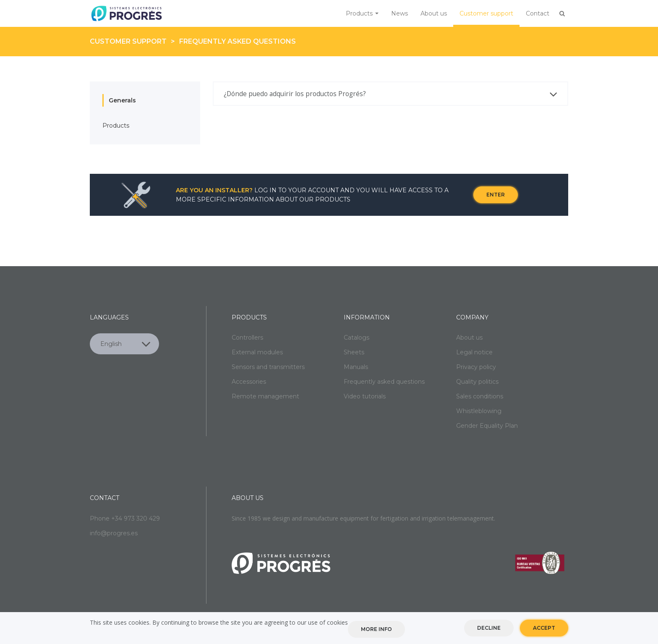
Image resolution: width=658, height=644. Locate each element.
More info (376, 629)
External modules (257, 352)
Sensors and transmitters (268, 367)
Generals (122, 100)
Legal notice (474, 352)
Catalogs (356, 338)
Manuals (356, 367)
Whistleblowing (479, 411)
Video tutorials (365, 396)
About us (434, 13)
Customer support (486, 13)
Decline (489, 628)
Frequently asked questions (238, 41)
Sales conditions (480, 396)
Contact (538, 13)
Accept (544, 628)
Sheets (354, 352)
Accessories (249, 382)
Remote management (265, 396)
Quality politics (477, 382)
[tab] (391, 94)
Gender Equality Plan (487, 426)
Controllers (247, 338)
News (399, 13)
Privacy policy (476, 367)
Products (362, 13)
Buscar (562, 13)
